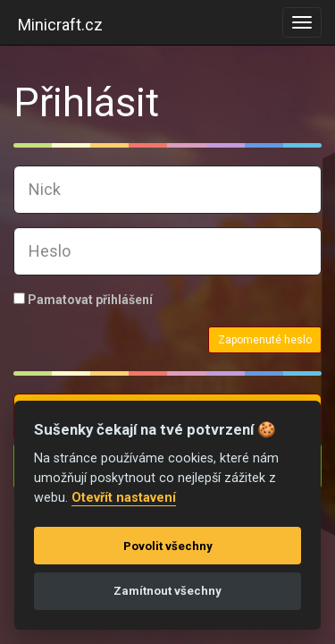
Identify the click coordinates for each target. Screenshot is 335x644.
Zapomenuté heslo (265, 340)
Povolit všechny (168, 546)
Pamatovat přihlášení (83, 300)
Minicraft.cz (60, 25)
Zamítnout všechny (167, 591)
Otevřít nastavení (124, 498)
